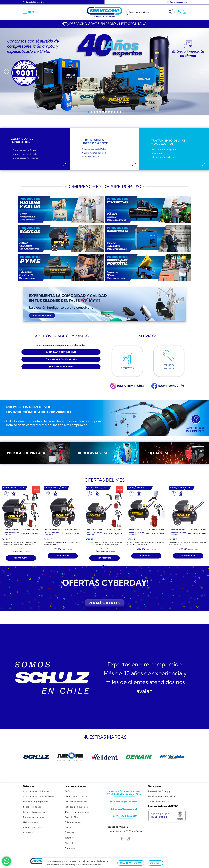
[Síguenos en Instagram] (128, 839)
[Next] (202, 71)
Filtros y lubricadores (164, 157)
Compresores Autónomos (26, 158)
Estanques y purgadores (165, 149)
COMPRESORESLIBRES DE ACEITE (95, 142)
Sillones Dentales (92, 157)
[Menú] (29, 12)
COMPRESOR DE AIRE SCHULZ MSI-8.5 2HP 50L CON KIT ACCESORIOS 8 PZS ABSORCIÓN (104, 543)
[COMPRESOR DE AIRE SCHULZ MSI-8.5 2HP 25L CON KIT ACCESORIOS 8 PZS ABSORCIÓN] (21, 511)
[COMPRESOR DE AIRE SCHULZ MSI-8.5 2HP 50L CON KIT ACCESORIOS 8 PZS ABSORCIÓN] (104, 511)
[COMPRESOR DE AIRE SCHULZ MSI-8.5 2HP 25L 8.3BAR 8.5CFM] (63, 511)
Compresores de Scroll (95, 153)
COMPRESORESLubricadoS (22, 140)
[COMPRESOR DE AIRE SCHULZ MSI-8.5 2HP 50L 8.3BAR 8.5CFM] (188, 511)
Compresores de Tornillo (25, 154)
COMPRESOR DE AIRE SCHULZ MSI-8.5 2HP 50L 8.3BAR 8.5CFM (188, 543)
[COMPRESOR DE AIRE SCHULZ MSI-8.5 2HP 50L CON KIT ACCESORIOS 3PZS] (146, 511)
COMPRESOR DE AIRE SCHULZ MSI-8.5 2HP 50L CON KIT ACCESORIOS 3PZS (146, 543)
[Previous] (7, 71)
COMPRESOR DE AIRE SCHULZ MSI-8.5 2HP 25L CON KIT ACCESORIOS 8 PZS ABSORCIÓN (21, 543)
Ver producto (21, 558)
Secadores (158, 153)
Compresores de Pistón (24, 150)
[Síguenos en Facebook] (122, 839)
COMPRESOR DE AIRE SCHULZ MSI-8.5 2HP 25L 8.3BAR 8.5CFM (62, 543)
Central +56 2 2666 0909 (35, 2)
